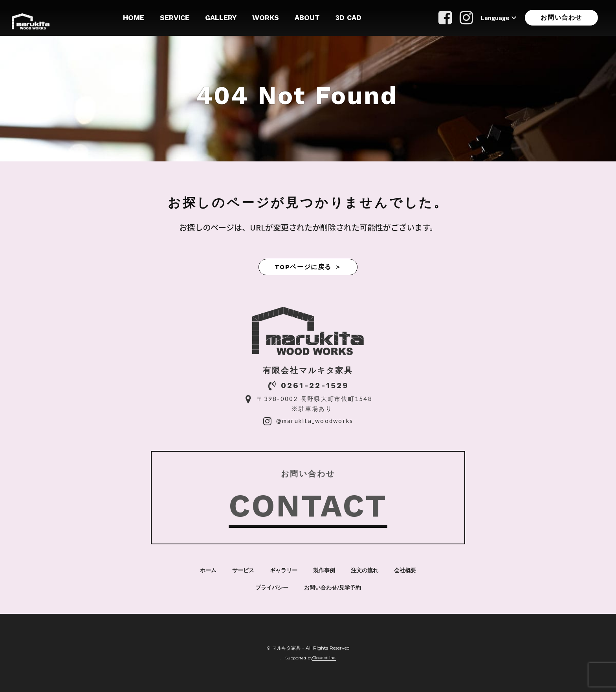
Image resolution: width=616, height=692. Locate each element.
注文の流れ (365, 570)
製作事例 (324, 570)
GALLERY (221, 17)
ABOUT (307, 17)
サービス (243, 570)
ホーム (208, 570)
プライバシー (272, 587)
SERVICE (175, 17)
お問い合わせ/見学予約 (333, 587)
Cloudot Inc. (324, 658)
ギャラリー (284, 570)
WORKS (266, 17)
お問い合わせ (561, 17)
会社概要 (405, 570)
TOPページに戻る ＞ (308, 267)
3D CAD (348, 17)
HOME (134, 17)
